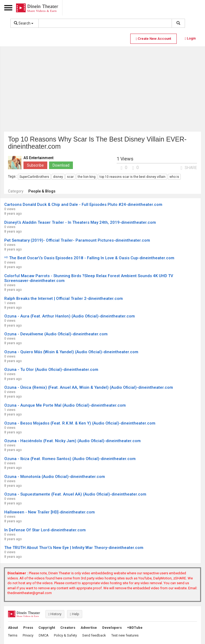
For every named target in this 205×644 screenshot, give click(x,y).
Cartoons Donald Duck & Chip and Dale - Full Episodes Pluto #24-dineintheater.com (83, 205)
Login (190, 38)
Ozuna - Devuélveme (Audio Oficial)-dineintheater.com (56, 334)
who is (174, 177)
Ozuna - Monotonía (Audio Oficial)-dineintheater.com (55, 477)
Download (61, 165)
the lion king (87, 177)
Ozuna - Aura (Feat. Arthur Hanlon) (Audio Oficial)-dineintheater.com (70, 316)
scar (70, 177)
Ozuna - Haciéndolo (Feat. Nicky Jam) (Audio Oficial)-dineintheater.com (72, 441)
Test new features (125, 635)
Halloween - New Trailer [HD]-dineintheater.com (50, 512)
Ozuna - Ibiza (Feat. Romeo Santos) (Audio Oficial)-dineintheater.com (70, 459)
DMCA (44, 635)
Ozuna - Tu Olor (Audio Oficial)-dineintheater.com (51, 370)
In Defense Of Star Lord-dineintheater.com (45, 530)
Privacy (28, 635)
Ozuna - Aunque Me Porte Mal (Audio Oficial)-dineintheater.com (65, 405)
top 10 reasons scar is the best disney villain (133, 177)
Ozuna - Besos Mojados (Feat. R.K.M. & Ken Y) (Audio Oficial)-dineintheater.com (80, 423)
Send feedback (94, 635)
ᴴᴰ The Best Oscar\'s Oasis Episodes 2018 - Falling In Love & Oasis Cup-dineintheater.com (89, 258)
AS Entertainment (38, 158)
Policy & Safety (65, 635)
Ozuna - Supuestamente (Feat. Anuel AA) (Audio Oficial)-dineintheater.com (75, 494)
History (55, 614)
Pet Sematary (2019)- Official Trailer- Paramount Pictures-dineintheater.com (77, 240)
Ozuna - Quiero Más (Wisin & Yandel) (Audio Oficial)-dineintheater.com (71, 352)
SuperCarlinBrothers (34, 177)
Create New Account (154, 39)
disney (58, 177)
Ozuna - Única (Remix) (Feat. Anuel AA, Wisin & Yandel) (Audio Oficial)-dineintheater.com (89, 387)
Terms (13, 635)
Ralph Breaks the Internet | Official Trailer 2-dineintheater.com (64, 299)
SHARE (189, 168)
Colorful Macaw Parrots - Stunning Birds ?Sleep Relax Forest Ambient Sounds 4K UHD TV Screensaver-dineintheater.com (89, 278)
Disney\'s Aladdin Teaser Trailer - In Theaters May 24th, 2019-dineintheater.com (80, 222)
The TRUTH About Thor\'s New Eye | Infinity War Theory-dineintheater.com (74, 548)
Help (75, 614)
